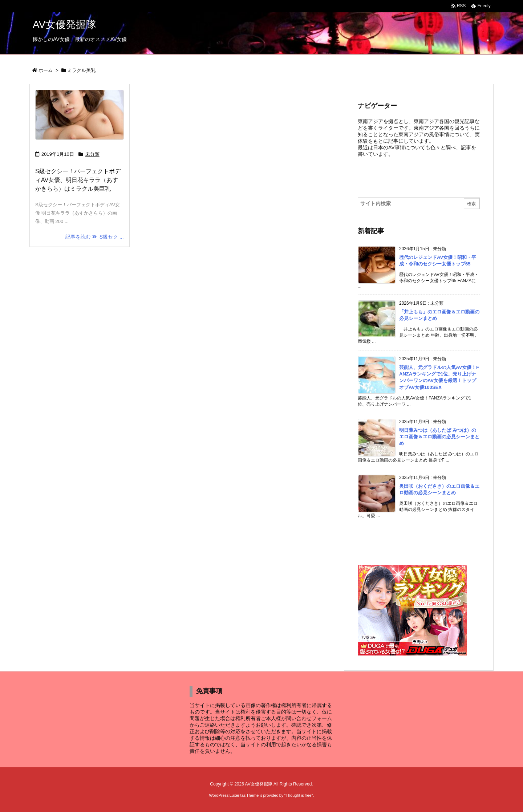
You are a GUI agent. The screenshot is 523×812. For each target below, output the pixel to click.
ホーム (46, 70)
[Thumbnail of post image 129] (80, 115)
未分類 (92, 154)
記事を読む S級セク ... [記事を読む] (95, 237)
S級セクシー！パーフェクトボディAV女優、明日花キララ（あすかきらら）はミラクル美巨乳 (78, 180)
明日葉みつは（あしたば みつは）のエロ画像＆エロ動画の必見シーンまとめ (439, 437)
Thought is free (298, 795)
